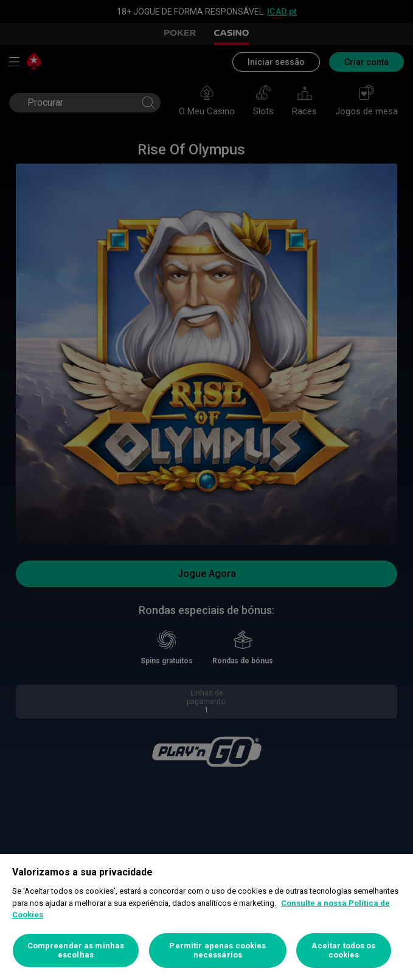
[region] (206, 917)
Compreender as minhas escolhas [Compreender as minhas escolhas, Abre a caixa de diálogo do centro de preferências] (76, 951)
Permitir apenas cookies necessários (217, 951)
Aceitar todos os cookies (343, 951)
